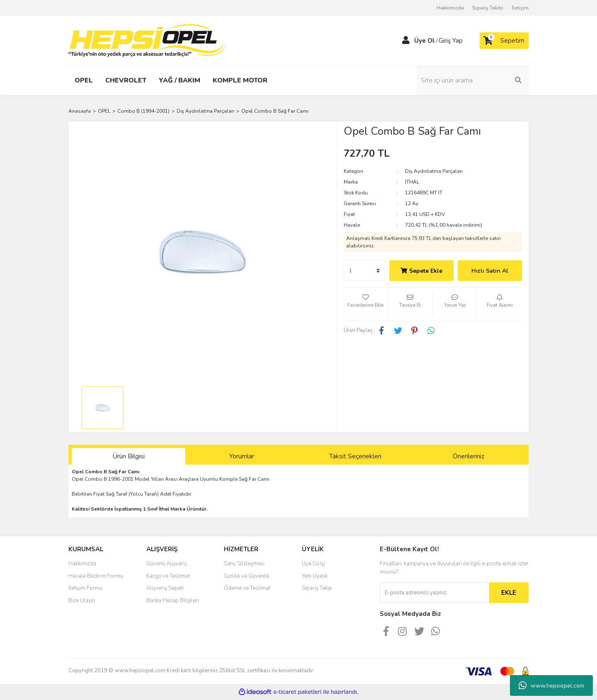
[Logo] (147, 40)
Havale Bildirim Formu (96, 576)
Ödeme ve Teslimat (247, 588)
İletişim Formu (85, 588)
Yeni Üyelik (315, 576)
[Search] (473, 80)
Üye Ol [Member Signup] (425, 41)
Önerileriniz (468, 456)
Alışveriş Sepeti (165, 588)
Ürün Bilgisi (129, 456)
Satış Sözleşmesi (244, 564)
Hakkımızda (450, 8)
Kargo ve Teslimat (168, 576)
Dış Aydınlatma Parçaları (434, 171)
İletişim (520, 8)
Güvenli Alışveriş (167, 564)
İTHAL (412, 182)
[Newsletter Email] (434, 593)
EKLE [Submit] (509, 593)
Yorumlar (242, 456)
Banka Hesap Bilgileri (173, 601)
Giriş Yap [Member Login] (451, 41)
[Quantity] (364, 271)
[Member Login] (406, 41)
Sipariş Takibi (488, 8)
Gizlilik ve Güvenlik (247, 576)
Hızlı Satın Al (490, 271)
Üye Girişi (313, 564)
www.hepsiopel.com (551, 685)
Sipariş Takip (317, 588)
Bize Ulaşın (82, 601)
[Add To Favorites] (366, 304)
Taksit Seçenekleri (355, 456)
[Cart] (504, 41)
